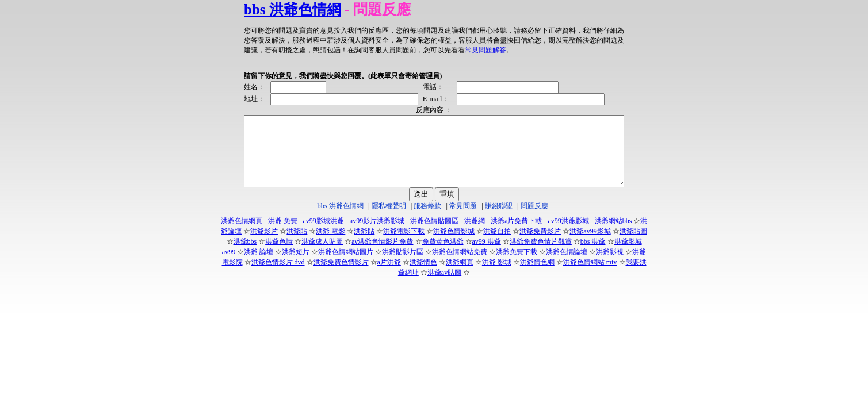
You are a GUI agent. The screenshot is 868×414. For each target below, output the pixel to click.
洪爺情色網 (537, 276)
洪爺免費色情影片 (341, 276)
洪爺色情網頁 (242, 235)
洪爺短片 (296, 266)
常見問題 (463, 220)
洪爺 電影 (330, 245)
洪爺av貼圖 (444, 286)
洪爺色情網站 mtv (590, 276)
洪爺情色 (423, 276)
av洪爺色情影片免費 (382, 255)
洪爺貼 (297, 245)
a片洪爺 (389, 276)
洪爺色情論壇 (567, 266)
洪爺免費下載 (517, 266)
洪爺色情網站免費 (460, 266)
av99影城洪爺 (324, 235)
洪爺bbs (245, 255)
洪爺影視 (610, 266)
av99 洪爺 (487, 255)
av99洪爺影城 (568, 235)
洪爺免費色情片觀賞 (541, 255)
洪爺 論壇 (259, 266)
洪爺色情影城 (454, 245)
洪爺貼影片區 (403, 266)
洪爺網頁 (460, 276)
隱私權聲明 (389, 220)
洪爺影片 (264, 245)
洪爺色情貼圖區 (434, 235)
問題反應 (534, 220)
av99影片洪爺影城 (377, 235)
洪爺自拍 (497, 245)
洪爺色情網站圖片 (346, 266)
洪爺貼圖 (633, 245)
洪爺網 (475, 235)
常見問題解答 (387, 50)
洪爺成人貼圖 (322, 255)
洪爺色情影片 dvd (278, 276)
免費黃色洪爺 (443, 255)
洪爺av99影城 (590, 245)
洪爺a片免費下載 (516, 235)
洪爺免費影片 (540, 245)
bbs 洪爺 (593, 255)
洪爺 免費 (283, 235)
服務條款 (427, 220)
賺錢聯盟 (499, 220)
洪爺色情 (279, 255)
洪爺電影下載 (404, 245)
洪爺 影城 (497, 276)
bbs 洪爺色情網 (269, 9)
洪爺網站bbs (613, 235)
